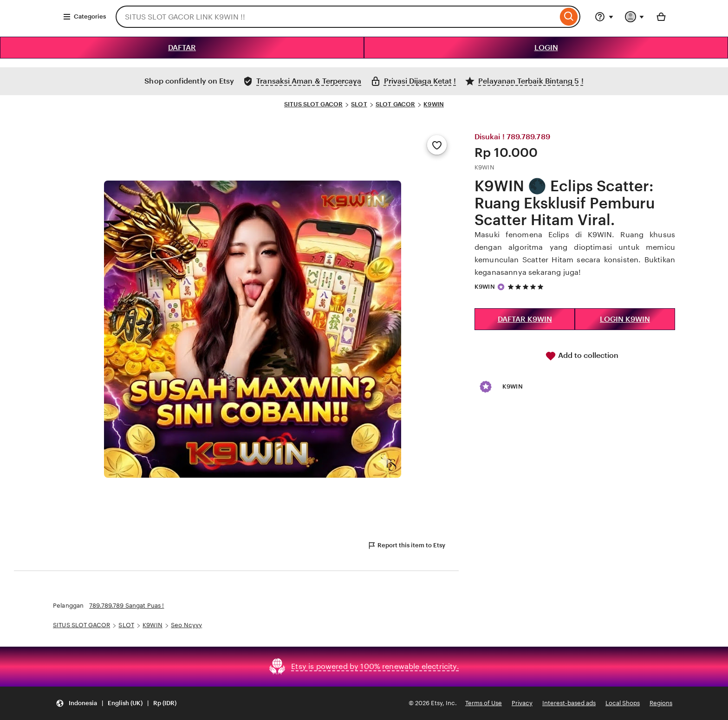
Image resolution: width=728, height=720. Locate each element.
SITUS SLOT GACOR (313, 104)
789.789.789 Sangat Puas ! (127, 606)
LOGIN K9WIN (625, 319)
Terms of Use (484, 703)
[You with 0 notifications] (635, 17)
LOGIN (546, 48)
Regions (661, 703)
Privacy (522, 703)
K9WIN (434, 104)
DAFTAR (182, 48)
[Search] (569, 17)
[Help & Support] (604, 17)
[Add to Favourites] (437, 145)
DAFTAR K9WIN (525, 319)
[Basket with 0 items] (661, 17)
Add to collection (582, 356)
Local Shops (623, 703)
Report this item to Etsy (406, 545)
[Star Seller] (501, 287)
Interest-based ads (569, 703)
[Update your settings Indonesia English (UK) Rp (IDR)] (116, 704)
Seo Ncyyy (186, 625)
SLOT (359, 104)
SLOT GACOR (395, 104)
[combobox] (337, 17)
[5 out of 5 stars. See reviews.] (527, 287)
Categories (84, 17)
